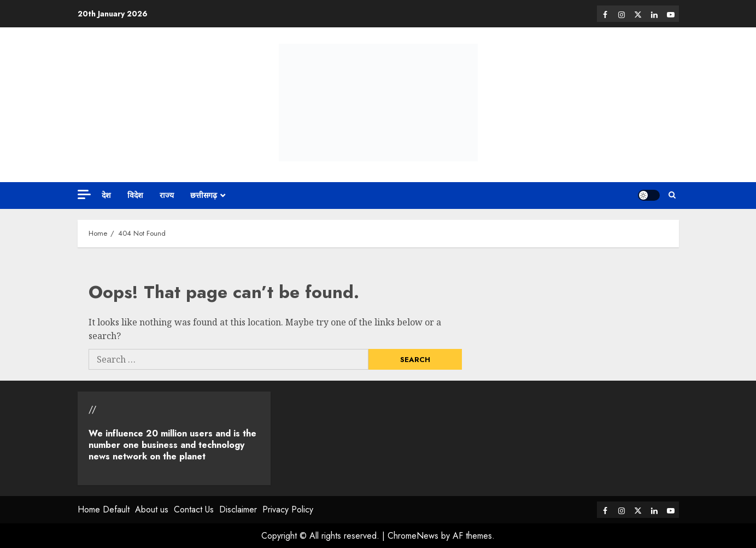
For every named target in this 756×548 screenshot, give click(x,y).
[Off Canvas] (84, 194)
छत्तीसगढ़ (204, 195)
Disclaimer (238, 509)
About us (152, 509)
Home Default (104, 509)
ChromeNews (413, 536)
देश (106, 195)
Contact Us (194, 509)
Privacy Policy (288, 509)
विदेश (135, 195)
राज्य (167, 195)
